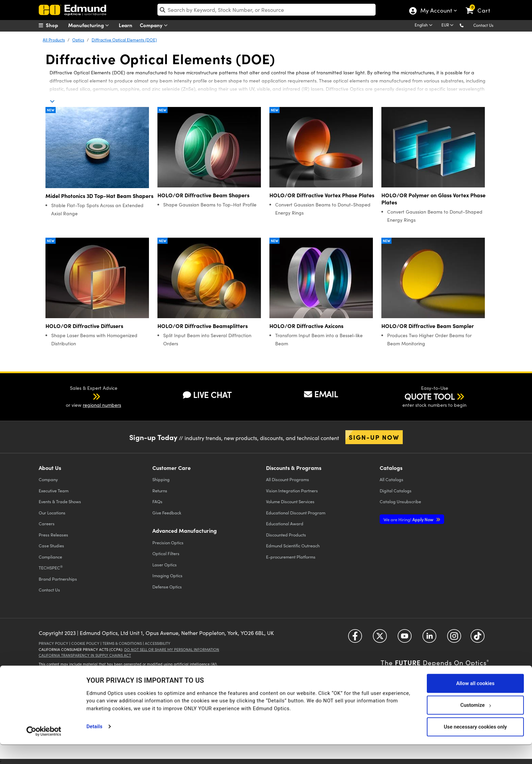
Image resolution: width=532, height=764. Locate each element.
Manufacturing (90, 25)
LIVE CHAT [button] (207, 395)
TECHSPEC (51, 567)
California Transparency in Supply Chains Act (85, 655)
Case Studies (51, 545)
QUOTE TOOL (430, 396)
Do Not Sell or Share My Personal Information (172, 649)
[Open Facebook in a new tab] (355, 638)
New (51, 110)
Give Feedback (167, 513)
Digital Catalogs (396, 490)
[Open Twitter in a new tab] (380, 638)
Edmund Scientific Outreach (293, 545)
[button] (467, 25)
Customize (476, 724)
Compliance (50, 557)
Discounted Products (286, 535)
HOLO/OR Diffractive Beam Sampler (428, 326)
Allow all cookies (475, 703)
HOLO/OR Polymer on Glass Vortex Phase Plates (433, 199)
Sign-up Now (374, 437)
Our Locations (52, 513)
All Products (54, 40)
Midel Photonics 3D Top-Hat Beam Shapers (99, 196)
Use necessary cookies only (475, 746)
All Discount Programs (288, 479)
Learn (126, 25)
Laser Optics (165, 565)
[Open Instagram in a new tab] (454, 638)
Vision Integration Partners (292, 490)
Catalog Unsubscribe (400, 501)
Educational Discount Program (296, 513)
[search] (267, 10)
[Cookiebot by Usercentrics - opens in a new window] (44, 750)
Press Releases (53, 535)
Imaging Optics (167, 575)
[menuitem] (56, 25)
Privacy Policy (53, 643)
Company (155, 25)
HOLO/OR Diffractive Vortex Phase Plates (322, 195)
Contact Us (483, 25)
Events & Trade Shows (60, 501)
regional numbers (102, 405)
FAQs (157, 501)
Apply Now (409, 519)
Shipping (161, 479)
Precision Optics (168, 542)
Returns (160, 490)
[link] (481, 5)
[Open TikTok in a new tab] (478, 638)
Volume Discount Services (290, 501)
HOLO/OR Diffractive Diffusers (84, 326)
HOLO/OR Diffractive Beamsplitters (203, 326)
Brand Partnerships (58, 579)
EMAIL (321, 394)
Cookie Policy (85, 643)
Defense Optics (167, 587)
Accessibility (158, 643)
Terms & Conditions (122, 643)
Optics (78, 40)
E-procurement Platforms (291, 557)
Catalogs (392, 479)
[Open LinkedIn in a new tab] (429, 638)
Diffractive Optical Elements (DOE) (124, 40)
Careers (47, 523)
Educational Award (285, 523)
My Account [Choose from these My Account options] (436, 11)
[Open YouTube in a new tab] (405, 638)
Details (94, 746)
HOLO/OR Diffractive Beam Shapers (203, 195)
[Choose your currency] (449, 25)
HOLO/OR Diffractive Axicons (306, 326)
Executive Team (54, 490)
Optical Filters (166, 553)
